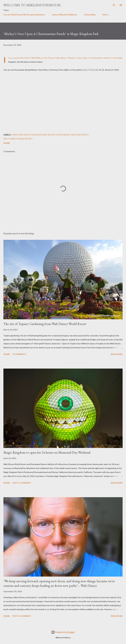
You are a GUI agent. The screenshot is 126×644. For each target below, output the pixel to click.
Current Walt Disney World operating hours (24, 15)
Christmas (17, 135)
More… (106, 15)
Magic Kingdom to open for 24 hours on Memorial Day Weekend (47, 452)
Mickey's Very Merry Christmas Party (68, 135)
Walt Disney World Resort (18, 139)
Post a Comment (22, 483)
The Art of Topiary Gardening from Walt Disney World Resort (45, 324)
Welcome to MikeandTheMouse (32, 5)
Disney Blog (90, 15)
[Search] (114, 5)
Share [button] (7, 143)
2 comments (19, 354)
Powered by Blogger (63, 632)
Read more (117, 354)
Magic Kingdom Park (35, 135)
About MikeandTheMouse (65, 15)
